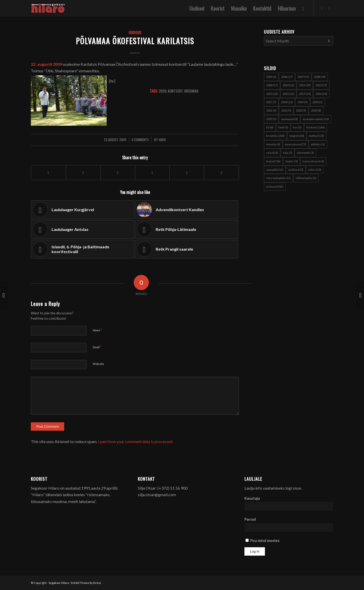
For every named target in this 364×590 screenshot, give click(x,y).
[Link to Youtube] (329, 8)
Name (97, 330)
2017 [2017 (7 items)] (271, 102)
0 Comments (140, 140)
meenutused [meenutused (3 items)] (295, 144)
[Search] (303, 8)
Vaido (162, 140)
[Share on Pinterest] (187, 173)
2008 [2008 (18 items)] (320, 76)
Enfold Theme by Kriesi (86, 583)
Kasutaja (252, 498)
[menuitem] (197, 8)
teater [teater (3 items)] (292, 161)
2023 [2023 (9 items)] (301, 110)
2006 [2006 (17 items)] (287, 76)
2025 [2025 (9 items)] (271, 118)
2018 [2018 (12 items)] (287, 102)
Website (98, 364)
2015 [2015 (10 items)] (305, 93)
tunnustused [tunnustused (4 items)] (313, 161)
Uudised (135, 32)
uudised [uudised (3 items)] (296, 169)
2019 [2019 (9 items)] (303, 102)
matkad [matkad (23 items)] (316, 135)
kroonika (191, 91)
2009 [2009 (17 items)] (272, 85)
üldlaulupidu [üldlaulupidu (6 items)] (306, 177)
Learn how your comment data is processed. (136, 441)
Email (97, 347)
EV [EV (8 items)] (270, 127)
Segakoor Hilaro (59, 583)
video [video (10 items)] (315, 169)
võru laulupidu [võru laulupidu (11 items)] (278, 177)
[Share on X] (83, 173)
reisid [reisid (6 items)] (272, 152)
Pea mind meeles (263, 540)
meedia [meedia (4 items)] (273, 144)
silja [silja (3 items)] (288, 152)
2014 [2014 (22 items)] (288, 93)
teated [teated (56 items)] (273, 161)
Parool (250, 519)
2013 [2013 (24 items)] (272, 93)
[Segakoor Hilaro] (49, 8)
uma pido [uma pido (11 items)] (275, 169)
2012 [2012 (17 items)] (321, 85)
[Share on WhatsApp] (152, 173)
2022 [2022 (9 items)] (286, 110)
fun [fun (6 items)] (297, 127)
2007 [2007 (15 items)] (303, 76)
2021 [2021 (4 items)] (271, 110)
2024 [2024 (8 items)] (316, 110)
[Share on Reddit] (221, 173)
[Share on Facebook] (48, 173)
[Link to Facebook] (322, 8)
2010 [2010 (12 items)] (288, 85)
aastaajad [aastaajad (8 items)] (289, 118)
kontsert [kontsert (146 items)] (316, 127)
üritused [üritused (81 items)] (275, 186)
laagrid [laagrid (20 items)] (297, 135)
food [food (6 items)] (283, 127)
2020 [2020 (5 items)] (317, 102)
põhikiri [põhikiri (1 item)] (318, 144)
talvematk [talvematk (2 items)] (305, 152)
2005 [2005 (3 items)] (271, 76)
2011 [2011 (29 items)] (305, 85)
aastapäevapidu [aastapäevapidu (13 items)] (316, 118)
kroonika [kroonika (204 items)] (275, 135)
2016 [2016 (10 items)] (321, 93)
